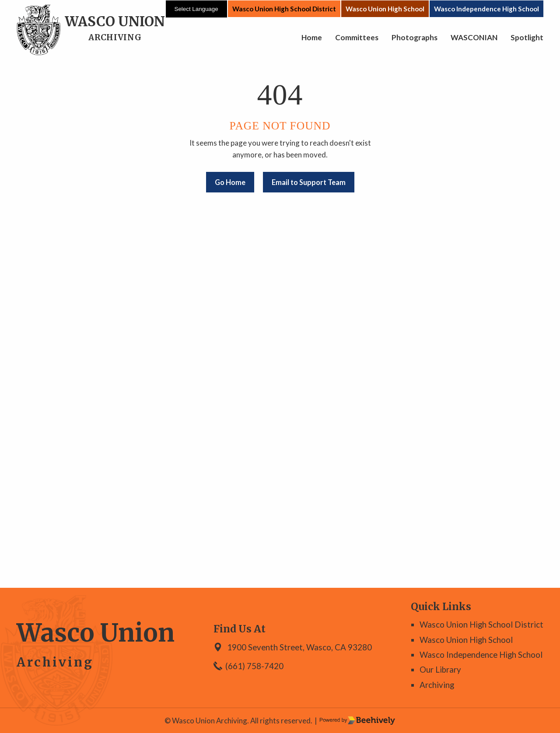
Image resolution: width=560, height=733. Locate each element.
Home (312, 37)
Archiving (437, 685)
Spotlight (527, 37)
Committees (357, 37)
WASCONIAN (474, 37)
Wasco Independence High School (486, 9)
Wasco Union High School (385, 9)
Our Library (440, 670)
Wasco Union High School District (284, 9)
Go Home (230, 182)
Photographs (415, 37)
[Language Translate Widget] (196, 9)
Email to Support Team (309, 182)
